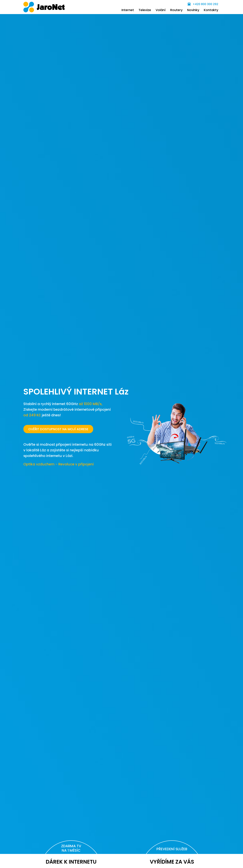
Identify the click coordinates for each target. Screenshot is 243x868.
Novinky (193, 10)
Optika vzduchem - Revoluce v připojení (59, 464)
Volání (161, 10)
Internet (128, 10)
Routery (176, 10)
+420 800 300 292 (203, 4)
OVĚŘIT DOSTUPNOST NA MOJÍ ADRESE (58, 429)
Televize (145, 10)
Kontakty (211, 10)
